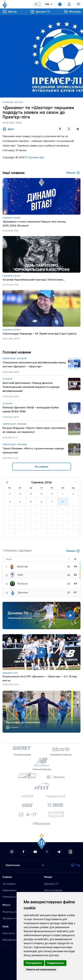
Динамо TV (51, 884)
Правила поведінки (15, 918)
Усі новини (9, 884)
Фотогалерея (53, 890)
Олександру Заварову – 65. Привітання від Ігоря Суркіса (40, 334)
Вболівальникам (13, 940)
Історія (8, 379)
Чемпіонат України (15, 358)
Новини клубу (13, 102)
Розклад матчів (12, 912)
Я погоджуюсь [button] (34, 963)
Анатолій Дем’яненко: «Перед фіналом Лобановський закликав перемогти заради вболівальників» (31, 387)
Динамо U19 (10, 673)
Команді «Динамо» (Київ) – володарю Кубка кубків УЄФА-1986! (31, 409)
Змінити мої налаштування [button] (41, 969)
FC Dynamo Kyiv (35, 157)
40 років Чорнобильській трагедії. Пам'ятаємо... (34, 280)
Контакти (9, 933)
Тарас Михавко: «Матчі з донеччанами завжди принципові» (33, 450)
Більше (73, 551)
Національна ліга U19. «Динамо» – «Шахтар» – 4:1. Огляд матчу (40, 678)
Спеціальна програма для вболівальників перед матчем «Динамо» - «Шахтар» (34, 364)
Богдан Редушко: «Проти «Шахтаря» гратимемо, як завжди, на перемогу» (34, 430)
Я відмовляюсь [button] (56, 963)
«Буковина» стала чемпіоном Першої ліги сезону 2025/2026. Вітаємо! (34, 224)
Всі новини (42, 467)
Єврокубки (9, 890)
